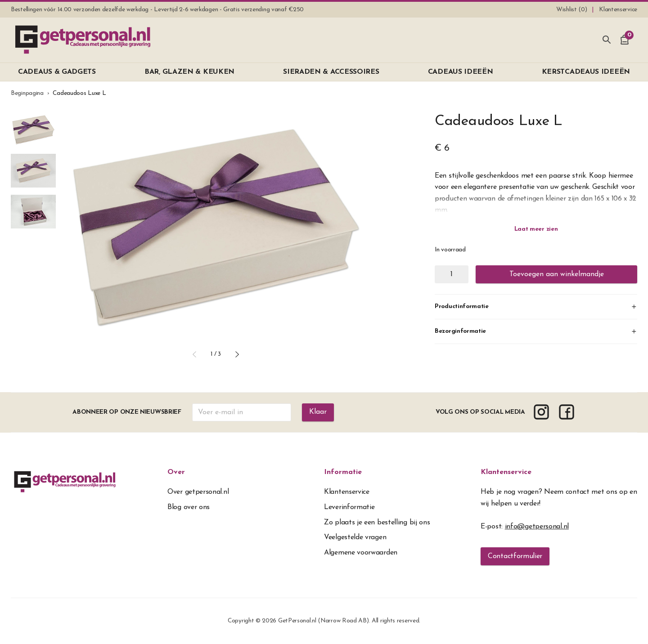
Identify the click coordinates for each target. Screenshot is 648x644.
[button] (194, 354)
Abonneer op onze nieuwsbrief (127, 412)
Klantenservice (506, 472)
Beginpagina (27, 93)
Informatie (343, 472)
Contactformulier (515, 556)
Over (176, 472)
